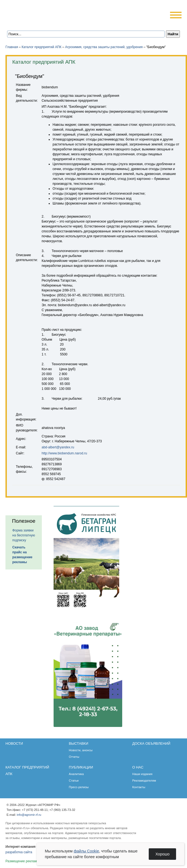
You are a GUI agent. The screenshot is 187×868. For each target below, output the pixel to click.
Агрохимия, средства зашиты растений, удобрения (104, 47)
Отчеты (74, 757)
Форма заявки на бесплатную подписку (24, 535)
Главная (12, 47)
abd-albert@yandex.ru (58, 447)
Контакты (139, 787)
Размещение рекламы (22, 861)
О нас (138, 767)
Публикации (81, 767)
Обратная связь (38, 23)
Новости (14, 743)
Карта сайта (46, 23)
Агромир (40, 13)
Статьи (74, 781)
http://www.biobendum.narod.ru (64, 453)
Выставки (79, 743)
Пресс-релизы (79, 787)
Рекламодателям (144, 781)
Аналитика (76, 774)
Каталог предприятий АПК (42, 47)
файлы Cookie (86, 851)
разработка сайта (19, 852)
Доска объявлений (151, 743)
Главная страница (31, 23)
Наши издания (142, 774)
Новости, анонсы (81, 750)
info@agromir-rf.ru (29, 815)
